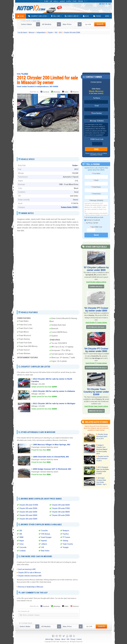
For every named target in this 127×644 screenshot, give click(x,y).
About (63, 639)
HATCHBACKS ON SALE (96, 326)
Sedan (75, 165)
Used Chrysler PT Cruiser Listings (96, 322)
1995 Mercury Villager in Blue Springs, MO (52, 444)
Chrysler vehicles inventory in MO (30, 576)
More (107, 16)
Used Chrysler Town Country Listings (96, 405)
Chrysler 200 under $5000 (28, 519)
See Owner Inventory (97, 93)
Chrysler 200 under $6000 (61, 505)
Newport (66, 531)
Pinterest (76, 92)
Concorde (23, 547)
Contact (79, 639)
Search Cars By (72, 16)
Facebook (46, 92)
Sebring (65, 541)
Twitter (65, 92)
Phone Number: (96, 113)
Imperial (44, 541)
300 (21, 534)
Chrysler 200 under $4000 (28, 515)
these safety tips (98, 153)
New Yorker (45, 551)
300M (21, 537)
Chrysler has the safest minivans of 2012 (102, 456)
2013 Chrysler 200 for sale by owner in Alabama (54, 391)
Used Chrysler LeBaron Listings (96, 282)
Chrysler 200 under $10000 (29, 505)
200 (21, 531)
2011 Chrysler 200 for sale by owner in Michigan (54, 403)
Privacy (73, 639)
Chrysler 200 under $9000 (61, 515)
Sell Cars (56, 16)
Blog (86, 16)
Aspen (22, 541)
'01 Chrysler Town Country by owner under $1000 (96, 390)
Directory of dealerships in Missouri (31, 587)
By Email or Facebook (92, 220)
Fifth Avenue (46, 534)
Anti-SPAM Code (96, 227)
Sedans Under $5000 (69, 207)
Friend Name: (96, 187)
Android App (49, 639)
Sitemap (57, 639)
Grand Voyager (46, 537)
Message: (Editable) (96, 121)
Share (103, 4)
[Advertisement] (64, 53)
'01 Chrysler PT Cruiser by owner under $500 (96, 309)
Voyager (66, 547)
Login (109, 4)
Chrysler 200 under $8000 (61, 512)
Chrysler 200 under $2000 (28, 508)
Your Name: (96, 174)
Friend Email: (96, 194)
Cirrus (21, 544)
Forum (97, 16)
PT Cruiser (66, 537)
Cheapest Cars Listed (38, 16)
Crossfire (44, 531)
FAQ (68, 639)
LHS (43, 547)
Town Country (68, 544)
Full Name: (96, 98)
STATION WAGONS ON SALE (96, 366)
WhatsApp (57, 92)
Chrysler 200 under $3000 (28, 512)
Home (21, 16)
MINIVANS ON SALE (96, 409)
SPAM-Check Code (96, 139)
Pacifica (66, 534)
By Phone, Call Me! (91, 223)
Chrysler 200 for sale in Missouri (29, 572)
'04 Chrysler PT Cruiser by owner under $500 (96, 349)
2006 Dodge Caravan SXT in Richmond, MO (52, 469)
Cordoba (22, 551)
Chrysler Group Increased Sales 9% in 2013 (103, 435)
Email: (96, 106)
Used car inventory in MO (27, 569)
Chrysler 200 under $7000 (61, 508)
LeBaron (44, 544)
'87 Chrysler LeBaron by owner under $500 (96, 269)
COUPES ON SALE (96, 286)
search (100, 24)
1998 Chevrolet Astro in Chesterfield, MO (51, 457)
